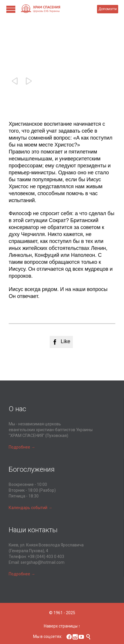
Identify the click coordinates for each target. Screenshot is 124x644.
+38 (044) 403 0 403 (46, 557)
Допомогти (108, 9)
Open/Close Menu (11, 9)
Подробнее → (22, 447)
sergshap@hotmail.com (43, 562)
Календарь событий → (30, 508)
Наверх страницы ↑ (62, 626)
